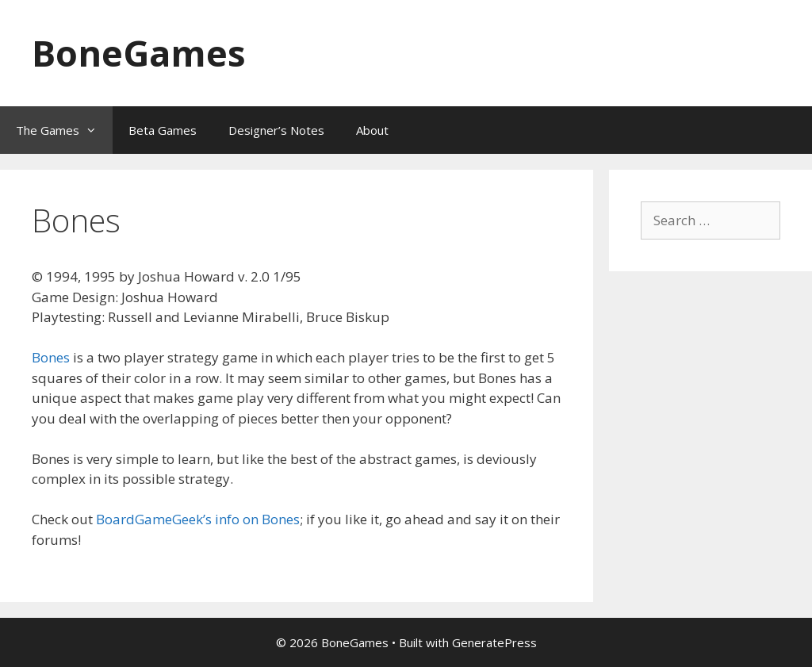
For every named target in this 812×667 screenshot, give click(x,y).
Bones (51, 357)
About (372, 130)
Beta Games (163, 130)
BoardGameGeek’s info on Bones (198, 519)
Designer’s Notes (276, 130)
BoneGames (139, 53)
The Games (64, 130)
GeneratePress (494, 642)
